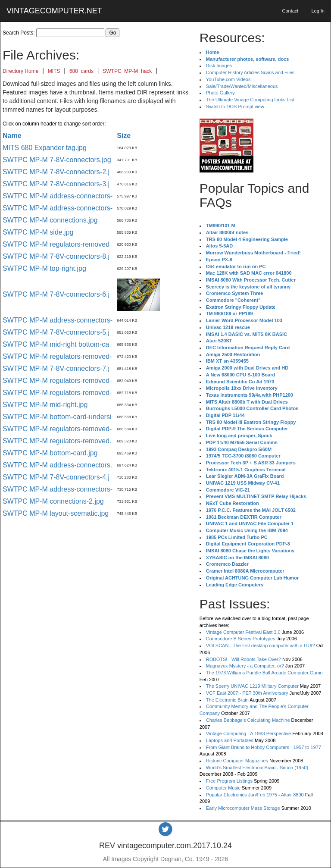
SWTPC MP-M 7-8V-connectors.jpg (57, 160)
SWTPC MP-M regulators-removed (56, 244)
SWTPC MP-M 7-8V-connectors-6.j (56, 294)
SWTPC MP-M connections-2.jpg (53, 501)
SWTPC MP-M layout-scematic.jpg (56, 513)
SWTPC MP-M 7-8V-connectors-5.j (56, 332)
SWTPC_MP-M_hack (127, 71)
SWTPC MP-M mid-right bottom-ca (56, 344)
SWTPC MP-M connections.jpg (50, 220)
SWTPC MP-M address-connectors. (57, 465)
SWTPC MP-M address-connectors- (58, 196)
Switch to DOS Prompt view (235, 107)
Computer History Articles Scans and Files (250, 72)
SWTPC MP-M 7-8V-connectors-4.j (56, 477)
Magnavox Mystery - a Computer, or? (245, 666)
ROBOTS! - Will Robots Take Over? (244, 659)
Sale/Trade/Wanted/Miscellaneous (242, 86)
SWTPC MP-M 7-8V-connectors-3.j (56, 184)
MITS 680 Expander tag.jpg (45, 148)
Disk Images (219, 66)
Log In (318, 11)
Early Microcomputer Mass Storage (243, 808)
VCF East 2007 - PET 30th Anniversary (247, 693)
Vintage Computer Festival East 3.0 (243, 632)
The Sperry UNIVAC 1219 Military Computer (252, 686)
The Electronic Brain (227, 700)
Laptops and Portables (230, 740)
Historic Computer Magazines (237, 761)
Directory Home (20, 71)
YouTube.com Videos (228, 79)
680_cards (81, 71)
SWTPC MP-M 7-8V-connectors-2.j (56, 172)
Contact (290, 11)
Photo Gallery (220, 93)
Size (124, 136)
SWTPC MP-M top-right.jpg (44, 268)
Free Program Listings (229, 781)
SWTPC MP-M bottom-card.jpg (50, 453)
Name (12, 136)
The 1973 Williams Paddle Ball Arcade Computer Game (264, 673)
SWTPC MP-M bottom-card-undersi (57, 417)
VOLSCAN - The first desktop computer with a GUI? (261, 646)
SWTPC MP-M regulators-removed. (57, 441)
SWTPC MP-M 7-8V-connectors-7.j (56, 368)
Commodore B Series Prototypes (241, 639)
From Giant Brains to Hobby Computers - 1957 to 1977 (264, 747)
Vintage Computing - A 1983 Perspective (248, 733)
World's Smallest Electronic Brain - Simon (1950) (257, 768)
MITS (54, 71)
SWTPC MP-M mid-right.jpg (45, 405)
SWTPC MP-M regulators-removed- (57, 356)
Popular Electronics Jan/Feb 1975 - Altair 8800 (255, 795)
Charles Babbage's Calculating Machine (248, 720)
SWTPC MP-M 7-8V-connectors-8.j (56, 256)
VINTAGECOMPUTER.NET (54, 11)
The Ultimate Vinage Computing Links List (250, 100)
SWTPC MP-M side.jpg (38, 232)
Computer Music (223, 788)
